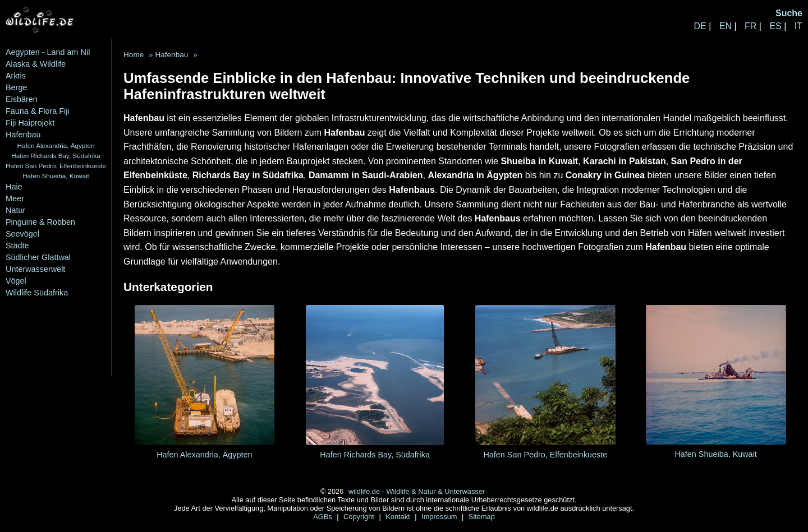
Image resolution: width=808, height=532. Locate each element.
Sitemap (482, 517)
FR (750, 26)
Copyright (360, 517)
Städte (17, 246)
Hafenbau (23, 135)
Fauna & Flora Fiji (38, 111)
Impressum (440, 517)
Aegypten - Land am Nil (48, 52)
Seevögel (22, 234)
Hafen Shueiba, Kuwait (56, 176)
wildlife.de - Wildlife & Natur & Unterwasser (417, 491)
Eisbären (22, 99)
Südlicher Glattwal (38, 257)
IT (798, 26)
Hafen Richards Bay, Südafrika (56, 156)
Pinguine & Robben (40, 222)
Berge (16, 87)
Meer (15, 198)
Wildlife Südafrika (37, 293)
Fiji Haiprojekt (30, 123)
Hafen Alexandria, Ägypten (56, 145)
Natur (15, 210)
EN (726, 26)
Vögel (16, 281)
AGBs (323, 517)
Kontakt (399, 517)
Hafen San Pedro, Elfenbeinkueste (56, 166)
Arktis (16, 76)
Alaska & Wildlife (36, 64)
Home (134, 55)
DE (700, 26)
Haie (14, 187)
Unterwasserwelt (35, 269)
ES (775, 26)
